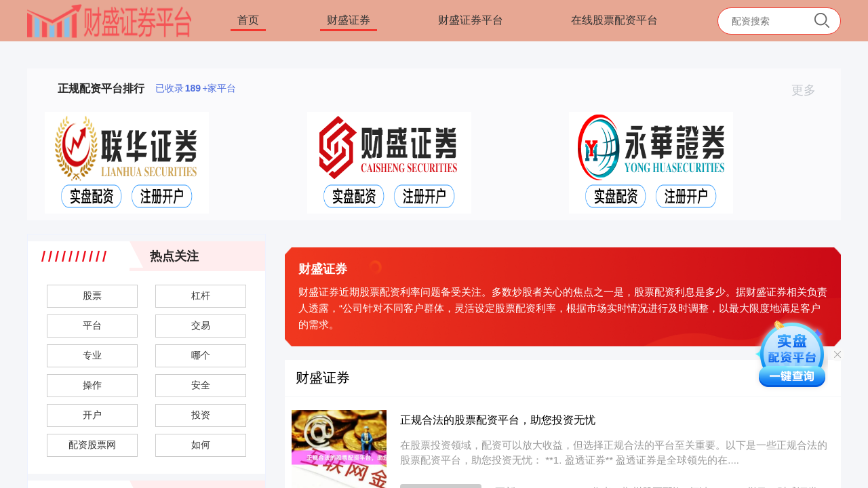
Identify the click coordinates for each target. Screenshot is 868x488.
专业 (92, 355)
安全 (201, 385)
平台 (92, 325)
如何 (201, 445)
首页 (248, 20)
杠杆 (201, 296)
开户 (92, 415)
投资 (201, 415)
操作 (92, 385)
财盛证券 (349, 20)
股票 (92, 296)
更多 (809, 90)
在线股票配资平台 (614, 20)
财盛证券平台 (471, 20)
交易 (201, 325)
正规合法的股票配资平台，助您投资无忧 (498, 420)
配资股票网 (92, 445)
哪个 (201, 355)
